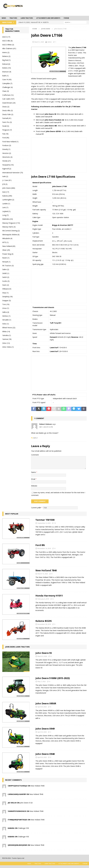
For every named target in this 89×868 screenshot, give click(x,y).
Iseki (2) (5, 176)
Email (33, 479)
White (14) (6, 331)
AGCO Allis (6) (7, 41)
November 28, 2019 (44, 624)
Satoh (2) (6, 277)
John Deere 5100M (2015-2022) (53, 678)
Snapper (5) (7, 300)
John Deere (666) (9, 188)
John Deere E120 (26, 803)
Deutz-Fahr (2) (8, 114)
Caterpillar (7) (7, 83)
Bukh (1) (5, 76)
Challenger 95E (23, 828)
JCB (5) (5, 184)
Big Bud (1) (6, 60)
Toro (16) (6, 304)
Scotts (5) (6, 281)
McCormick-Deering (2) (11, 231)
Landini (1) (6, 204)
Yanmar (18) (7, 339)
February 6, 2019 (43, 599)
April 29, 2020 (42, 707)
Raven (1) (6, 258)
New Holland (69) (9, 246)
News (4, 18)
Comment (35, 455)
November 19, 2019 (44, 548)
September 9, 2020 (44, 523)
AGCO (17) (6, 37)
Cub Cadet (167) (8, 99)
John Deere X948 (45, 754)
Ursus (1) (6, 308)
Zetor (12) (6, 343)
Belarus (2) (6, 56)
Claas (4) (6, 91)
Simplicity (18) (7, 297)
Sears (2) (6, 285)
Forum (66, 18)
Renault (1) (6, 262)
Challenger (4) (7, 87)
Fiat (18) (5, 134)
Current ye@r (37, 508)
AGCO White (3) (8, 45)
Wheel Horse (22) (9, 328)
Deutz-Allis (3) (8, 110)
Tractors (13, 18)
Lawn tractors (27, 18)
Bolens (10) (7, 68)
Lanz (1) (5, 207)
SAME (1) (6, 273)
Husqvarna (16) (8, 165)
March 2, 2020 (39, 42)
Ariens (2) (6, 52)
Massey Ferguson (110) (11, 223)
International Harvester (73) (13, 173)
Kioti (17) (6, 192)
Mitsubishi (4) (7, 238)
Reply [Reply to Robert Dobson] (35, 438)
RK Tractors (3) (8, 266)
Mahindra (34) (8, 219)
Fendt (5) (6, 126)
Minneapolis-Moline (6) (11, 235)
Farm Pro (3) (7, 122)
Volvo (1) (6, 324)
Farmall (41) (7, 118)
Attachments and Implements (48, 18)
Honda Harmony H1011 (49, 596)
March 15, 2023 (43, 574)
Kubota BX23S (44, 621)
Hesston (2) (7, 153)
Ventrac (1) (6, 316)
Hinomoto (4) (7, 157)
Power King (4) (8, 254)
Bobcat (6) (6, 64)
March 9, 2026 (42, 656)
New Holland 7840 (46, 570)
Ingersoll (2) (7, 169)
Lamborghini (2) (8, 200)
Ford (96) (6, 138)
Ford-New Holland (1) (10, 142)
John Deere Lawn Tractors (17, 647)
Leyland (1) (6, 211)
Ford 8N (40, 545)
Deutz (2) (6, 107)
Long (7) (5, 215)
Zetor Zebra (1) (8, 347)
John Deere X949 (45, 729)
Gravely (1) (6, 149)
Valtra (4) (6, 312)
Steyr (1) (5, 293)
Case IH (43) (7, 79)
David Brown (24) (9, 103)
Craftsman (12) (8, 95)
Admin (49, 42)
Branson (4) (7, 72)
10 (55, 523)
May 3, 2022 (42, 681)
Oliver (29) (6, 250)
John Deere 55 (44, 653)
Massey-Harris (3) (9, 227)
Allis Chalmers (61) (9, 48)
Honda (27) (6, 161)
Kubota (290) (7, 196)
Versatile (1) (7, 320)
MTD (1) (5, 242)
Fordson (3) (7, 145)
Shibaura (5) (7, 289)
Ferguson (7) (7, 130)
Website (34, 486)
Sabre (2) (6, 269)
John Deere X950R (46, 703)
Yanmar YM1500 (45, 520)
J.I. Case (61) (7, 180)
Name (34, 472)
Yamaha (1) (7, 335)
